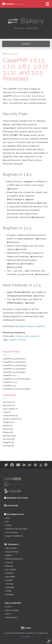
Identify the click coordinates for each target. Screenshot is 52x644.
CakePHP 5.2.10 (10, 382)
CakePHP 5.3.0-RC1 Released (17, 389)
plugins (6, 432)
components (9, 416)
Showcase (11, 506)
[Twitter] (6, 465)
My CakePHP (10, 570)
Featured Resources (14, 559)
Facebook (9, 587)
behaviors (7, 405)
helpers (7, 422)
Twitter (8, 591)
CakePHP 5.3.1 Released (14, 369)
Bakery (8, 555)
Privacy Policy (11, 532)
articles (6, 402)
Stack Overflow (12, 610)
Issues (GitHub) (11, 552)
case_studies (9, 409)
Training (8, 562)
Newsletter (10, 577)
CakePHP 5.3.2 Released (14, 362)
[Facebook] (12, 465)
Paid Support (11, 617)
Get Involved (10, 548)
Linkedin (9, 580)
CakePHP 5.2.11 (10, 375)
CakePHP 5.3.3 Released (14, 359)
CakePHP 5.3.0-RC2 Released (17, 379)
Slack (7, 614)
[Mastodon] (46, 465)
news (27, 336)
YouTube (9, 584)
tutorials (7, 446)
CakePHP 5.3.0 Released (14, 372)
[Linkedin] (24, 465)
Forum (8, 607)
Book (7, 518)
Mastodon (9, 595)
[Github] (30, 465)
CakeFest (9, 573)
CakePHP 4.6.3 (9, 386)
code (5, 412)
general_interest (11, 419)
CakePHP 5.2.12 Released (15, 365)
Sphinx (24, 637)
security (35, 336)
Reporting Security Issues (16, 529)
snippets (7, 442)
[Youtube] (18, 465)
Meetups (9, 566)
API (6, 522)
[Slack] (35, 465)
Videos (8, 525)
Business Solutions (16, 498)
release (19, 336)
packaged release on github (30, 326)
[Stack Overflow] (41, 465)
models (6, 426)
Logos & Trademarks (14, 536)
